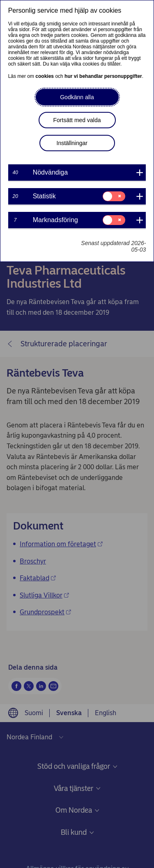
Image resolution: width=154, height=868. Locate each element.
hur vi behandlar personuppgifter (103, 76)
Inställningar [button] (72, 143)
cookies (45, 76)
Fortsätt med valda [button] (77, 120)
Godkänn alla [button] (77, 97)
